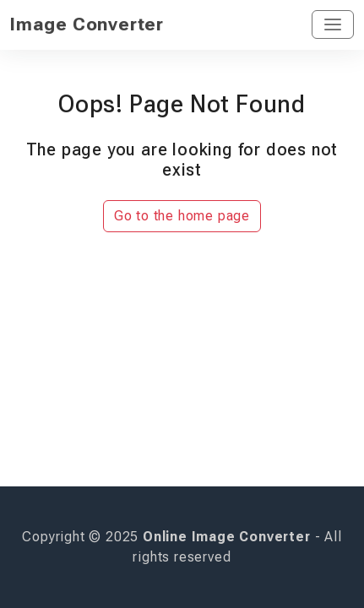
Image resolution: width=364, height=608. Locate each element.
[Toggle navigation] (333, 24)
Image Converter (87, 24)
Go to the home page (182, 216)
